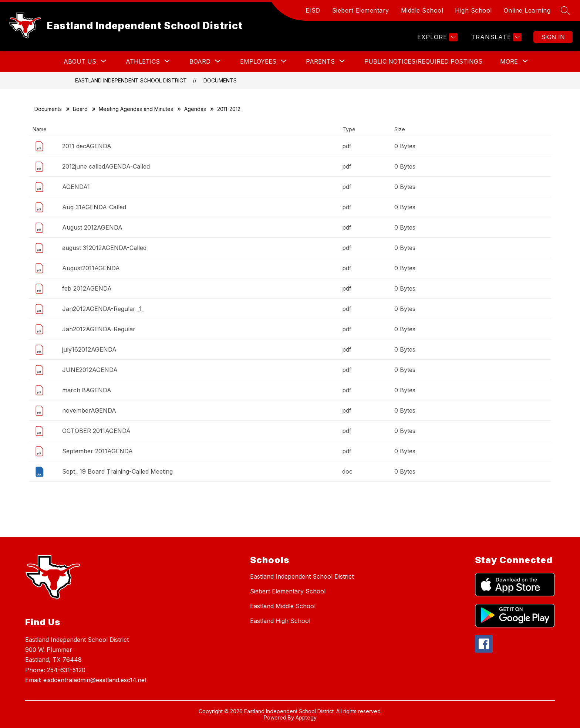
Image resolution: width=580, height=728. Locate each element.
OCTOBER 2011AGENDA (96, 431)
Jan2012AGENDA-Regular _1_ (103, 309)
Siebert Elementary (361, 10)
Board (80, 109)
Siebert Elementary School (288, 591)
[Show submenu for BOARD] (200, 61)
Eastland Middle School (283, 606)
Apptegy (306, 717)
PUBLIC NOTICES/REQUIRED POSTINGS (423, 61)
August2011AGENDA (91, 268)
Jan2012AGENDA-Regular (99, 329)
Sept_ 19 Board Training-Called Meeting (117, 471)
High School (473, 10)
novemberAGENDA (89, 410)
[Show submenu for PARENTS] (320, 61)
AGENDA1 (76, 187)
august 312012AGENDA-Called (104, 248)
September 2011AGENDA (97, 451)
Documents (220, 80)
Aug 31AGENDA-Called (94, 207)
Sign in (553, 37)
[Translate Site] (495, 37)
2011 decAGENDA (87, 146)
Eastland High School (280, 621)
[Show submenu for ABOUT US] (80, 61)
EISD (313, 10)
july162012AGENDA (89, 349)
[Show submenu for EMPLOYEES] (258, 61)
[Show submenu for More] (509, 61)
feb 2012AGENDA (87, 288)
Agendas (195, 109)
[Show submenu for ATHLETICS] (143, 61)
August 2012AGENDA (92, 227)
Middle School (422, 10)
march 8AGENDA (87, 390)
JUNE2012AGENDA (90, 370)
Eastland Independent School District (131, 80)
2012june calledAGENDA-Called (106, 166)
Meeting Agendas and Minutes (136, 109)
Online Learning (527, 10)
